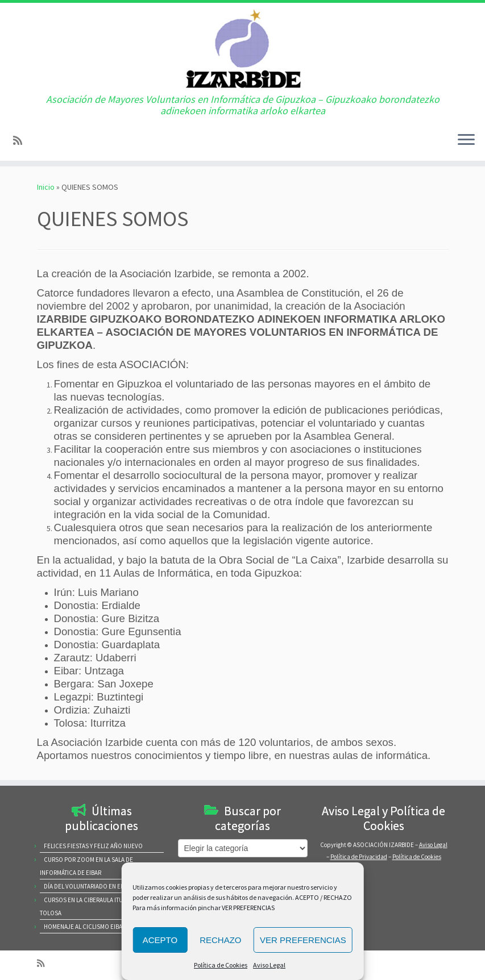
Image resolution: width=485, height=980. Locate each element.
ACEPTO (160, 940)
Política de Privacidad (359, 857)
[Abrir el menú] (466, 140)
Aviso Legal (269, 965)
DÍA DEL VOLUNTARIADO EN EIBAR (88, 886)
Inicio (46, 187)
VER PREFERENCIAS (303, 940)
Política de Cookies (221, 965)
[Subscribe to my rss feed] (21, 141)
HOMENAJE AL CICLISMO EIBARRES (90, 927)
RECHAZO (220, 940)
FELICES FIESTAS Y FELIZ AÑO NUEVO (93, 846)
